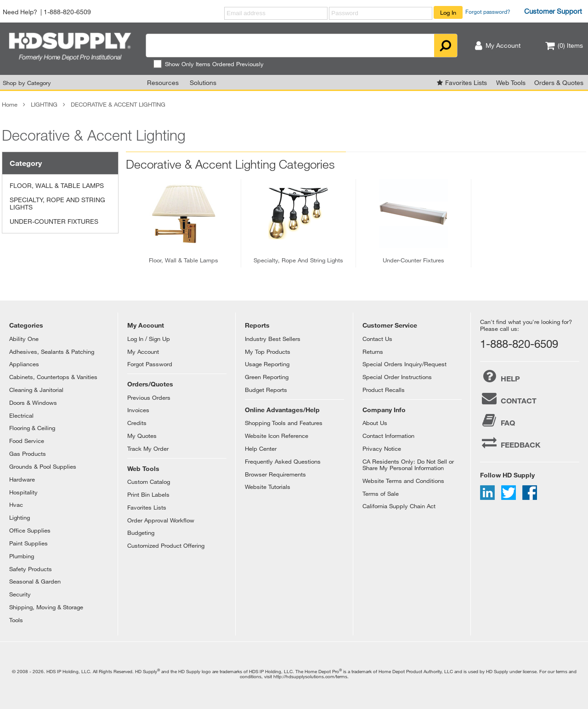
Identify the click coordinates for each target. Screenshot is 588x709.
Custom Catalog (149, 482)
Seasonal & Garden (35, 581)
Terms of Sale (381, 493)
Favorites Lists (466, 82)
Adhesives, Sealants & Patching (52, 352)
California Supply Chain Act (399, 506)
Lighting (20, 517)
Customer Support (553, 11)
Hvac (16, 505)
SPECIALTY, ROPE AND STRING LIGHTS (57, 204)
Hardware (22, 479)
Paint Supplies (28, 543)
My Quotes (142, 436)
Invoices (138, 410)
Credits (137, 423)
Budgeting (141, 533)
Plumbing (22, 556)
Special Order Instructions (397, 377)
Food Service (27, 441)
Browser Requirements (275, 474)
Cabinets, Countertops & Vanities (53, 377)
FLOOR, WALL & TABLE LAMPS (57, 185)
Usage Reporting (267, 364)
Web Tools (511, 82)
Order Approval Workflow (161, 520)
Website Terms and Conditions (403, 481)
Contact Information (388, 436)
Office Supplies (30, 530)
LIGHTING (44, 104)
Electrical (21, 415)
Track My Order (148, 448)
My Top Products (268, 352)
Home (10, 104)
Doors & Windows (33, 403)
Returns (373, 352)
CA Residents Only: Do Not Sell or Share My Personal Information (408, 465)
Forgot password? (488, 11)
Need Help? (20, 12)
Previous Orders (149, 397)
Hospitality (23, 492)
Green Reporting (267, 377)
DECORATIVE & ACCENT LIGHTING (118, 104)
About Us (375, 423)
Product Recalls (384, 390)
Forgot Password (150, 364)
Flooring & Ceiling (32, 428)
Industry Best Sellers (273, 339)
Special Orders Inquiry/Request (404, 364)
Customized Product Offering (166, 545)
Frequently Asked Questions (283, 461)
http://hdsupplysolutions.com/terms (310, 676)
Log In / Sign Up (149, 339)
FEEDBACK (510, 442)
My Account (143, 352)
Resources (163, 82)
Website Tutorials (268, 487)
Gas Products (28, 454)
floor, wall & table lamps (184, 260)
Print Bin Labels (148, 494)
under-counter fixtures (413, 260)
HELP (500, 376)
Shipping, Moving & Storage (46, 607)
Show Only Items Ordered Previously (208, 64)
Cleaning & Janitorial (36, 390)
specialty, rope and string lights (298, 260)
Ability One (24, 339)
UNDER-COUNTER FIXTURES (54, 221)
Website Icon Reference (277, 436)
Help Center (261, 448)
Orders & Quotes (559, 82)
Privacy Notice (382, 448)
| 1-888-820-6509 (66, 12)
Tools (16, 620)
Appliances (24, 364)
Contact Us (377, 339)
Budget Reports (266, 390)
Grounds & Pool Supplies (43, 466)
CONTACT (508, 398)
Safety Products (31, 569)
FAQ (498, 420)
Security (20, 594)
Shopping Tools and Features (284, 423)
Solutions (203, 82)
